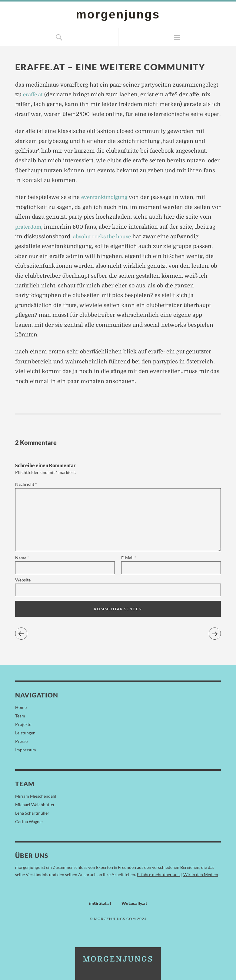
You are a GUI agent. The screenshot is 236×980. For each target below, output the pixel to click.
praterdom (29, 227)
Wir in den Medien (201, 874)
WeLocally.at (134, 903)
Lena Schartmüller (32, 813)
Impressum (26, 750)
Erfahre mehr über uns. (159, 874)
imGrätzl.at (100, 903)
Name (22, 558)
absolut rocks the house (104, 237)
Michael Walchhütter (35, 805)
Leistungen (25, 733)
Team (20, 716)
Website (23, 580)
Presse (21, 741)
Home (21, 707)
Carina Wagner (29, 821)
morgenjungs (118, 14)
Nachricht (26, 484)
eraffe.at (34, 94)
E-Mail (129, 558)
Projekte (23, 724)
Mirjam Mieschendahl (36, 796)
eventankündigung (106, 197)
